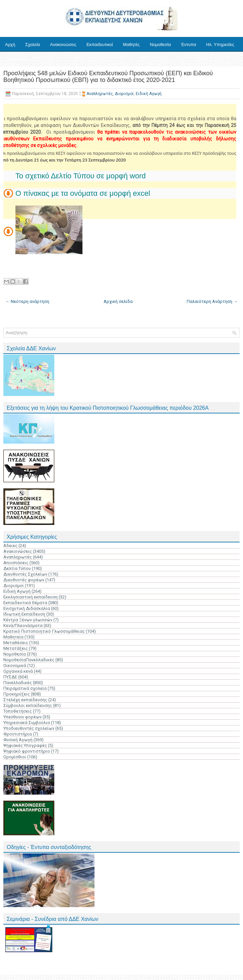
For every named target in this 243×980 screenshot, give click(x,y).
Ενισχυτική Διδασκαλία (27, 608)
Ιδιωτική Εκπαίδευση (24, 614)
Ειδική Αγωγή (149, 94)
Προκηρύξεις (17, 694)
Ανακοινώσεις (63, 44)
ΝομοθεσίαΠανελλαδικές (29, 660)
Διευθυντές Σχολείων (25, 574)
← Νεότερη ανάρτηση (27, 301)
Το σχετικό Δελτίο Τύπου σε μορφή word (81, 176)
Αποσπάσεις (16, 563)
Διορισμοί (124, 94)
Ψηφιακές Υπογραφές (25, 745)
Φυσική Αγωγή (18, 740)
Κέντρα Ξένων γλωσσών (28, 620)
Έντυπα (189, 44)
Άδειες (10, 546)
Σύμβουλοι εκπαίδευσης (28, 705)
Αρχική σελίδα (118, 301)
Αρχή (10, 44)
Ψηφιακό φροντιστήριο (27, 751)
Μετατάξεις (16, 648)
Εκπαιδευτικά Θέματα (25, 603)
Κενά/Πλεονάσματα (23, 626)
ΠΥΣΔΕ (10, 677)
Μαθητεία (13, 637)
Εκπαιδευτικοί (100, 44)
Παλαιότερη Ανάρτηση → (212, 301)
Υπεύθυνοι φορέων (22, 717)
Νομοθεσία (160, 44)
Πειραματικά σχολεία (25, 688)
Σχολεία (33, 44)
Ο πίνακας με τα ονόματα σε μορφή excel (83, 193)
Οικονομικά (15, 665)
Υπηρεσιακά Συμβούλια (27, 723)
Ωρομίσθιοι (15, 757)
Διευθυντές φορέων (24, 580)
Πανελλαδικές (18, 683)
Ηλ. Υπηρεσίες (220, 44)
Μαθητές (131, 44)
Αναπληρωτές (100, 94)
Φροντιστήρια (18, 734)
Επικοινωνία (17, 59)
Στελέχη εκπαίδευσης (25, 700)
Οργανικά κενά (18, 671)
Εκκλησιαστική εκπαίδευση (31, 597)
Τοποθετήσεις (18, 711)
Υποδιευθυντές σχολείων (29, 728)
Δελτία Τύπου (17, 568)
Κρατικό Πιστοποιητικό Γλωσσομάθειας (44, 631)
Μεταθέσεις (16, 643)
